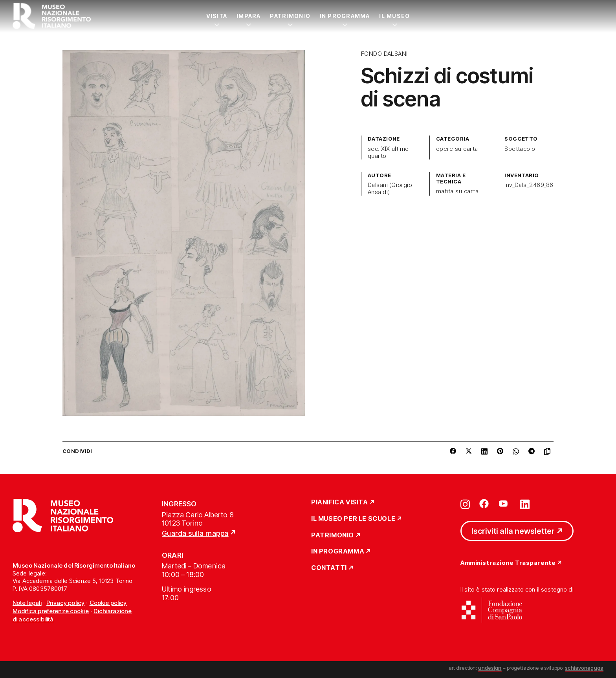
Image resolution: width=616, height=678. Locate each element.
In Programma (345, 16)
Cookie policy (108, 603)
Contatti (329, 568)
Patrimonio (290, 16)
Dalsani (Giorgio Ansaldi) (390, 189)
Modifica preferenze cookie (51, 611)
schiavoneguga (584, 668)
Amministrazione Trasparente (508, 563)
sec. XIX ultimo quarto (388, 152)
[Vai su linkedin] (525, 504)
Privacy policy (65, 603)
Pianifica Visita (340, 502)
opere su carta (457, 149)
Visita (217, 16)
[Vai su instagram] (465, 504)
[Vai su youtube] (504, 504)
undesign (490, 668)
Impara (248, 16)
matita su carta (457, 191)
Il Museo (394, 16)
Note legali (27, 603)
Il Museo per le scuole (353, 519)
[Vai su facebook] (484, 504)
